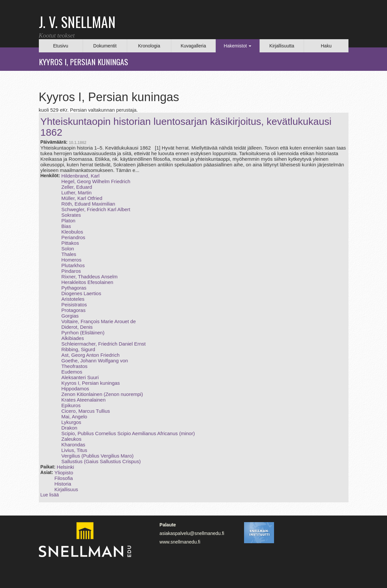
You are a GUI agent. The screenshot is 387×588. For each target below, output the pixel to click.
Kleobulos (72, 232)
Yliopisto (64, 473)
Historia (63, 484)
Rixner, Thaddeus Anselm (89, 277)
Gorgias (70, 316)
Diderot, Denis (77, 327)
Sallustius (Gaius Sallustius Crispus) (101, 461)
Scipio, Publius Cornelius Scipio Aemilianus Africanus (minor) (128, 433)
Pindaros (71, 271)
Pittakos (70, 243)
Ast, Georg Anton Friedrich (90, 355)
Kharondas (73, 445)
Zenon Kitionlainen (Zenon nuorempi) (102, 394)
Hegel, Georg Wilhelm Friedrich (96, 181)
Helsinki (65, 467)
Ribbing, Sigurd (78, 349)
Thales (69, 254)
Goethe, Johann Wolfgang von (95, 361)
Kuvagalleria (193, 46)
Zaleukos (71, 439)
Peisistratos (74, 305)
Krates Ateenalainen (83, 400)
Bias (66, 226)
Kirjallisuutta (282, 46)
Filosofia (64, 478)
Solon (68, 249)
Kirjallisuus (66, 489)
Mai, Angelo (74, 417)
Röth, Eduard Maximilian (88, 204)
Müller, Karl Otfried (82, 198)
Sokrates (71, 215)
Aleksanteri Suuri (80, 377)
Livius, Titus (74, 450)
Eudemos (72, 372)
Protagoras (73, 310)
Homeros (71, 260)
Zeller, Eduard (77, 187)
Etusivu (61, 46)
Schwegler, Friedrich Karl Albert (96, 209)
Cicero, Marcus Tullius (86, 411)
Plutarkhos (73, 265)
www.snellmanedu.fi (180, 542)
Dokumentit (105, 46)
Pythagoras (74, 288)
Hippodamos (75, 389)
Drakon (69, 428)
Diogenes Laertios (81, 293)
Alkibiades (72, 338)
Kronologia (149, 46)
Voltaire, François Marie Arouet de (98, 321)
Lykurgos (71, 422)
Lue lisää (50, 495)
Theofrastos (74, 366)
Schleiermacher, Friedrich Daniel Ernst (103, 344)
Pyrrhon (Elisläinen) (83, 333)
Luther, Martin (76, 193)
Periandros (73, 237)
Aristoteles (73, 299)
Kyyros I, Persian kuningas (91, 383)
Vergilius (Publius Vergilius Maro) (97, 456)
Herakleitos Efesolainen (87, 282)
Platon (68, 221)
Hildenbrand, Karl (80, 176)
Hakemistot (237, 46)
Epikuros (71, 405)
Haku (326, 46)
